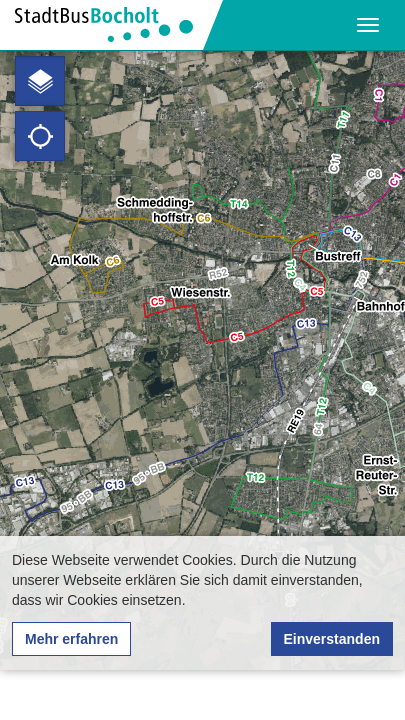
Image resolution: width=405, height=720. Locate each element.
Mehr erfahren (71, 639)
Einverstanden (332, 639)
